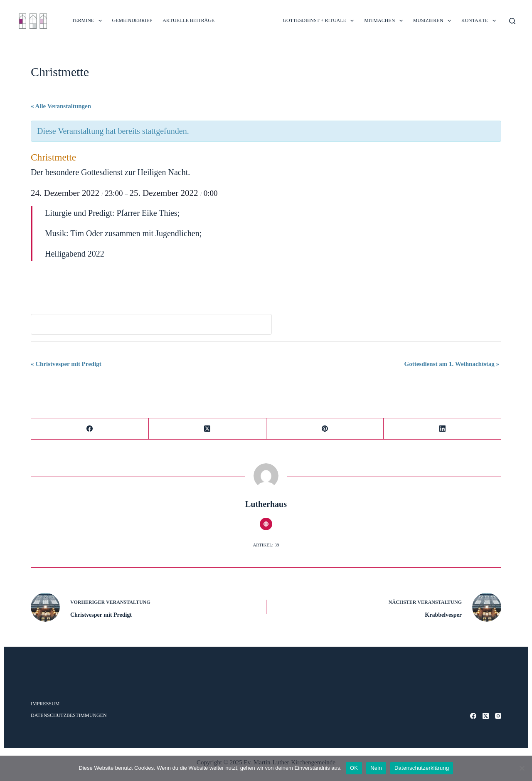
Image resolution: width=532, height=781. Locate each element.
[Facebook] (90, 429)
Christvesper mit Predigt (66, 364)
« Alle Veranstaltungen (61, 106)
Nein (376, 768)
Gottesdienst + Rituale (320, 21)
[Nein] (522, 768)
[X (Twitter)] (208, 429)
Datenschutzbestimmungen (69, 715)
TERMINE (89, 21)
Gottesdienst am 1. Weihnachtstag (452, 364)
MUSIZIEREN (434, 21)
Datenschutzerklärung (422, 768)
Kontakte (480, 21)
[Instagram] (498, 716)
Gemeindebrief (132, 20)
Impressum (45, 704)
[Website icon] (266, 524)
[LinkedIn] (442, 429)
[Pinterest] (325, 429)
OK (354, 768)
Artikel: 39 (266, 545)
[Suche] (512, 21)
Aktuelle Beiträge (188, 20)
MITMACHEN (385, 21)
